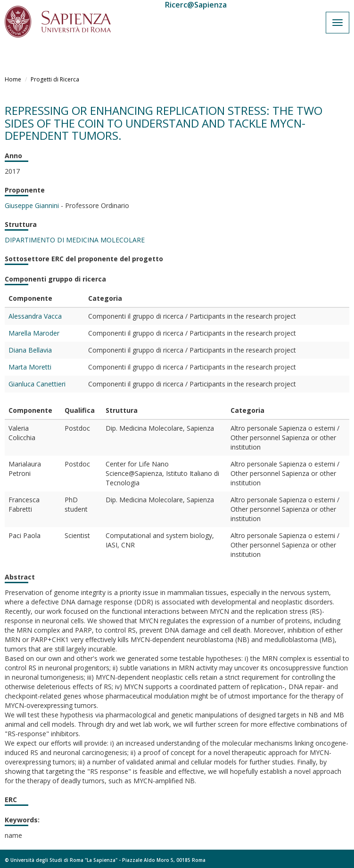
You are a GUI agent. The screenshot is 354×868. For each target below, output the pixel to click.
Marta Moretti (30, 367)
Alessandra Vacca (35, 316)
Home (13, 79)
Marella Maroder (34, 333)
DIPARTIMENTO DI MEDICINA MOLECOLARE (75, 240)
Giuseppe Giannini (32, 205)
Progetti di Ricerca (55, 79)
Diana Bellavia (30, 350)
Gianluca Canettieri (37, 384)
